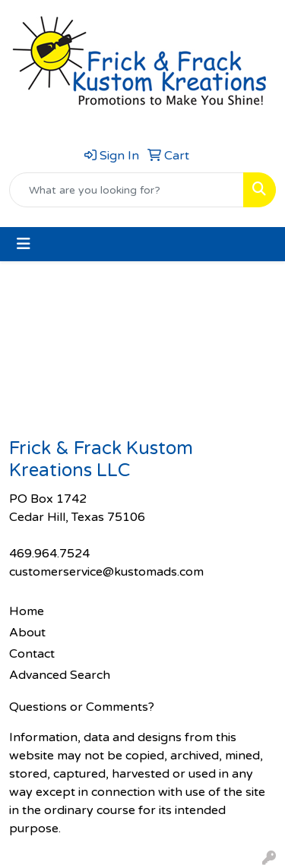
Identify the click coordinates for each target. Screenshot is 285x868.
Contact (32, 654)
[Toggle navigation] (24, 244)
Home (27, 611)
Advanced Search (60, 675)
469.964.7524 (49, 554)
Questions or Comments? (82, 707)
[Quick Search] (127, 190)
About (27, 633)
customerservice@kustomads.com (106, 572)
